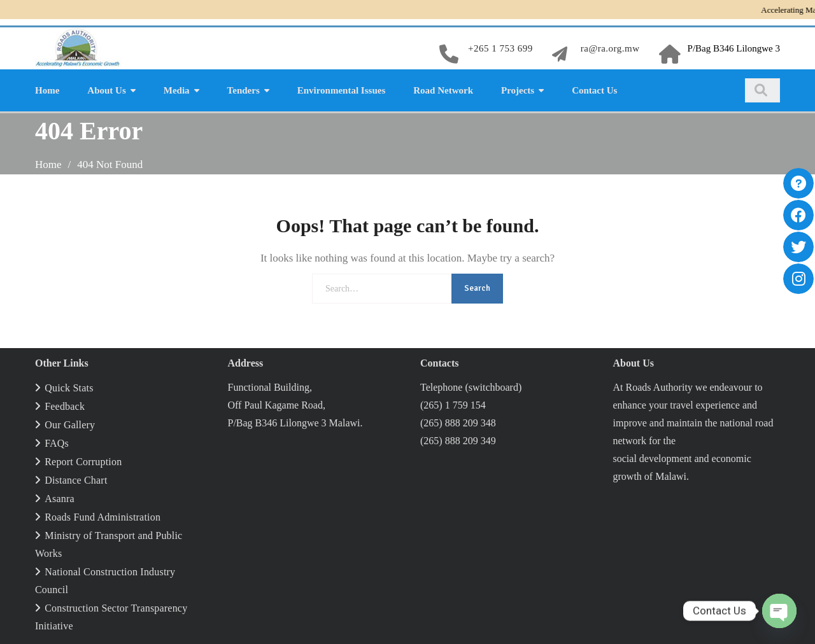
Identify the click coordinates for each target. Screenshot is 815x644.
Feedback (65, 406)
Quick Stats (69, 388)
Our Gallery (70, 425)
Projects (518, 90)
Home (47, 90)
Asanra (60, 499)
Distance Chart (76, 480)
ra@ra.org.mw (610, 48)
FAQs (57, 443)
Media (177, 90)
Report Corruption (83, 462)
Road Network (443, 90)
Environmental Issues (342, 90)
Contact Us (594, 90)
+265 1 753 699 (500, 48)
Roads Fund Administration (103, 517)
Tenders (244, 90)
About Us (106, 90)
